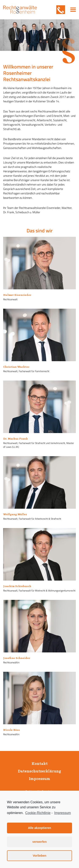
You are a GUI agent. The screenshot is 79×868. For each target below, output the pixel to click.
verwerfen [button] (40, 842)
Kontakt (40, 764)
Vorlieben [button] (39, 856)
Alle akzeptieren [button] (40, 828)
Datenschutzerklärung (39, 771)
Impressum (39, 779)
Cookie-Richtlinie (38, 813)
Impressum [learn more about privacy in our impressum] (62, 813)
